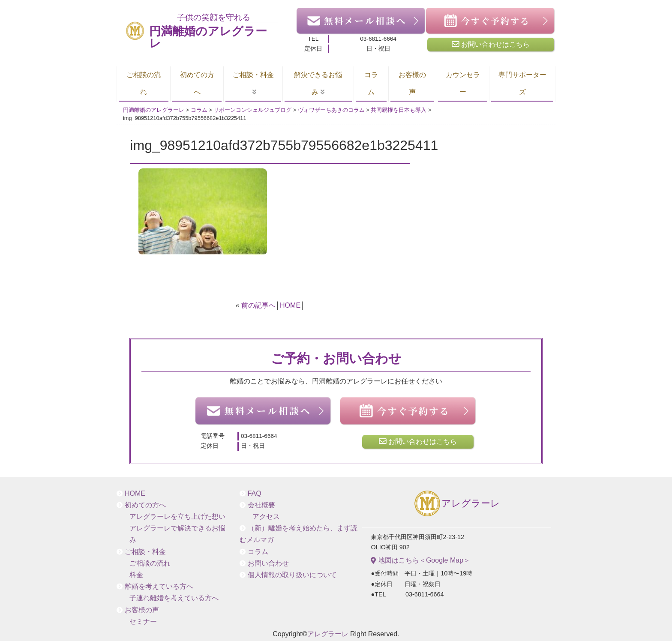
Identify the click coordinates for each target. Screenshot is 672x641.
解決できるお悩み (318, 83)
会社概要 (261, 505)
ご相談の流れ (144, 83)
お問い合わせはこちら (491, 44)
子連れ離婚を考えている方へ (174, 598)
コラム (371, 83)
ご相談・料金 (253, 75)
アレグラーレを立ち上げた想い (177, 517)
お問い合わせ (268, 563)
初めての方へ (197, 83)
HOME (290, 305)
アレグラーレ (457, 504)
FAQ (255, 493)
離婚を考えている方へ (159, 586)
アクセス (266, 517)
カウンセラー (463, 83)
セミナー (143, 622)
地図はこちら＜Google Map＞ (420, 560)
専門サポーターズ (522, 83)
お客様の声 (412, 83)
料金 (136, 575)
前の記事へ (258, 305)
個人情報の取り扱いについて (292, 575)
